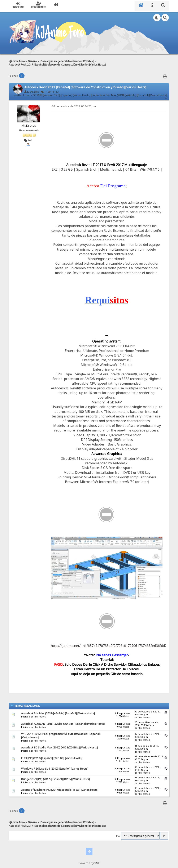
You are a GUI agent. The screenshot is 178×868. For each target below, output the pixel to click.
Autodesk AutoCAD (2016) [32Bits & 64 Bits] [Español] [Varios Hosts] (63, 722)
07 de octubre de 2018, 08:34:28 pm (73, 104)
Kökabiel (88, 59)
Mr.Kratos (33, 90)
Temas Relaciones (25, 704)
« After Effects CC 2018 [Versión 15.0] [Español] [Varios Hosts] (52, 93)
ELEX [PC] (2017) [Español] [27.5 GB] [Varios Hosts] (52, 756)
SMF (97, 861)
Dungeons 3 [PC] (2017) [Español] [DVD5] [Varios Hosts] (55, 777)
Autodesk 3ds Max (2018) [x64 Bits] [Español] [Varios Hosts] (58, 711)
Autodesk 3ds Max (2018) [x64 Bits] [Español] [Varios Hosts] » (130, 95)
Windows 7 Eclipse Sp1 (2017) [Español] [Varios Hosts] (55, 767)
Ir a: (118, 834)
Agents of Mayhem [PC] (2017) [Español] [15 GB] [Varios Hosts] (60, 788)
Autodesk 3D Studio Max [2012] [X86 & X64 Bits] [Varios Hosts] (59, 746)
